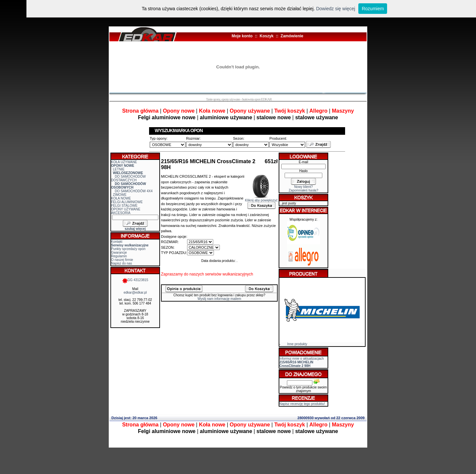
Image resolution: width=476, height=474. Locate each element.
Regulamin (119, 256)
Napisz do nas (121, 263)
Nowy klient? (304, 187)
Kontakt (117, 242)
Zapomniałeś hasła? (303, 190)
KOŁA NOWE (121, 198)
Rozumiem (373, 9)
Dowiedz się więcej (336, 9)
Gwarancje (119, 253)
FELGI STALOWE (124, 206)
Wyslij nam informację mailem (219, 299)
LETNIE (119, 169)
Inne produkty (297, 344)
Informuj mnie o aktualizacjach (302, 362)
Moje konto (242, 36)
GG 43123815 (135, 280)
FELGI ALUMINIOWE (127, 202)
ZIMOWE (120, 195)
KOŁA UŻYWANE (124, 162)
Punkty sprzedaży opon (128, 249)
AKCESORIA (121, 213)
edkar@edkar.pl (135, 292)
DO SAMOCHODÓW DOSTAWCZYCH (128, 178)
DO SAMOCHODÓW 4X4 (134, 191)
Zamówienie (292, 36)
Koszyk (266, 36)
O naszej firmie (122, 260)
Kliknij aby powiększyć (261, 199)
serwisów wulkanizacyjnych (229, 274)
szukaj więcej (135, 229)
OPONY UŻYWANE (126, 209)
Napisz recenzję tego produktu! (302, 404)
